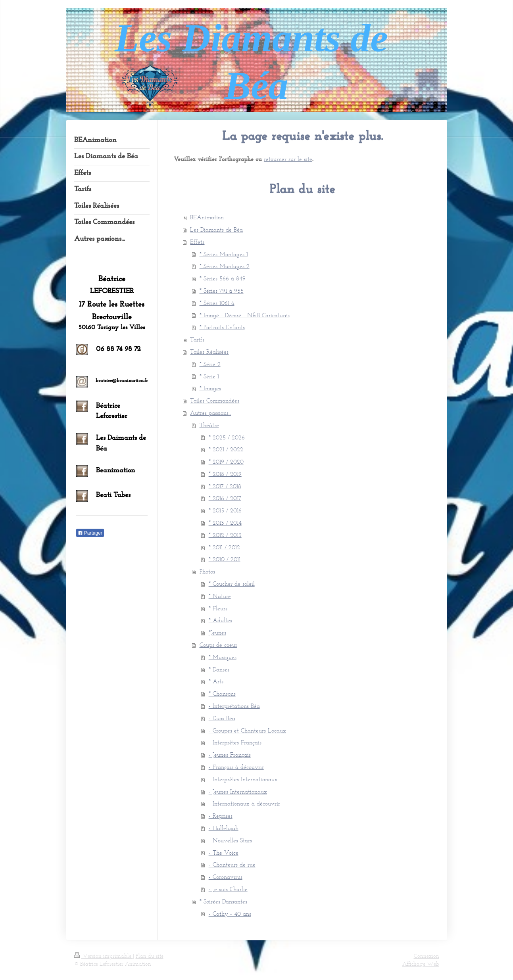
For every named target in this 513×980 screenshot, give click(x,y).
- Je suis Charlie (228, 889)
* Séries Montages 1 (224, 254)
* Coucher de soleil (232, 584)
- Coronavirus (226, 877)
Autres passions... (210, 413)
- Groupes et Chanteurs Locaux (247, 730)
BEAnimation (207, 217)
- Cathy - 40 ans (230, 914)
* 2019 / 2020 (226, 461)
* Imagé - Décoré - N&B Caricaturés (245, 315)
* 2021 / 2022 (226, 449)
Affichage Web (421, 964)
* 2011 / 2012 (224, 547)
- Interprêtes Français (235, 742)
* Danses (219, 669)
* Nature (220, 596)
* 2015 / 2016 (225, 510)
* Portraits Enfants (222, 327)
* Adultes (220, 620)
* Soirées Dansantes (223, 901)
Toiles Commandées (215, 400)
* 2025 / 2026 (227, 437)
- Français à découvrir (236, 767)
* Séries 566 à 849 (223, 278)
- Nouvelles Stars (230, 840)
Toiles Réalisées (209, 352)
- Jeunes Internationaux (238, 791)
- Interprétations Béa (234, 706)
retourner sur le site (288, 159)
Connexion (427, 956)
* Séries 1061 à (217, 303)
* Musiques (223, 657)
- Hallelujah (224, 828)
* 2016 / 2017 (225, 498)
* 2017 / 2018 (225, 486)
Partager (90, 533)
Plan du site (150, 956)
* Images (210, 388)
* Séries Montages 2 (225, 266)
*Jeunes (217, 632)
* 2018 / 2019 (225, 474)
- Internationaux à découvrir (244, 803)
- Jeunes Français (230, 755)
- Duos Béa (222, 718)
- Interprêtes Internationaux (243, 779)
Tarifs (197, 339)
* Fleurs (218, 608)
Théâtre (209, 425)
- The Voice (224, 852)
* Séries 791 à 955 (222, 291)
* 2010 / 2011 (225, 559)
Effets (197, 242)
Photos (207, 571)
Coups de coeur (218, 645)
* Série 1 (209, 376)
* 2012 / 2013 (225, 535)
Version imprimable (104, 956)
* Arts (216, 681)
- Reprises (221, 816)
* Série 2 (210, 364)
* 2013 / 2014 (225, 523)
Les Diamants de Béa (216, 229)
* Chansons (222, 693)
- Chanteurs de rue (232, 864)
